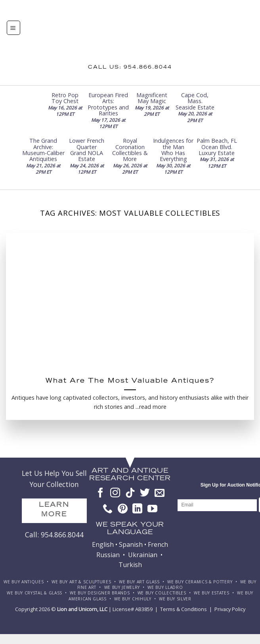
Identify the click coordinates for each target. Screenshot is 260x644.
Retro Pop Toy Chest (65, 98)
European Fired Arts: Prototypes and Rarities (108, 104)
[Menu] (13, 28)
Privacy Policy (230, 609)
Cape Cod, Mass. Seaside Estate (195, 101)
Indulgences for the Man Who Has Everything (173, 150)
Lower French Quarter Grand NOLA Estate (87, 150)
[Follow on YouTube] (152, 509)
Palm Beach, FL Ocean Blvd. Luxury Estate (217, 147)
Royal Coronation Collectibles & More (130, 150)
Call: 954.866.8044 (54, 535)
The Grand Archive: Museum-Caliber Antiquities (43, 150)
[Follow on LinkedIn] (137, 509)
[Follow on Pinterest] (123, 509)
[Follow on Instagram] (115, 493)
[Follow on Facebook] (100, 493)
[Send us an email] (160, 493)
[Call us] (108, 509)
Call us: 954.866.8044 (130, 67)
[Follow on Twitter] (145, 493)
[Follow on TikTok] (130, 493)
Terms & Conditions (184, 609)
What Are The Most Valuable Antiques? (130, 381)
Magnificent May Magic (152, 98)
